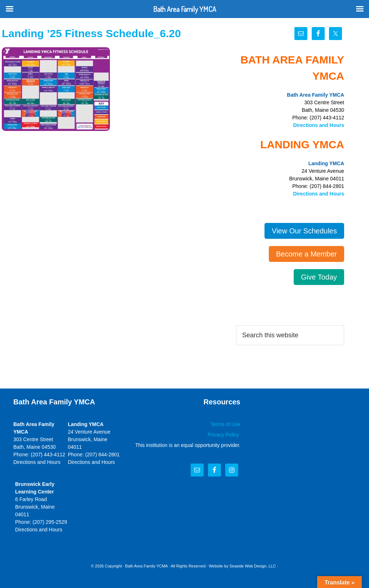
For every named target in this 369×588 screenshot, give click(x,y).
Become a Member (306, 254)
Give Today (319, 277)
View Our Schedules (304, 231)
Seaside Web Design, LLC (253, 566)
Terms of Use (226, 424)
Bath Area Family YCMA (146, 566)
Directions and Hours (319, 125)
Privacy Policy (224, 435)
